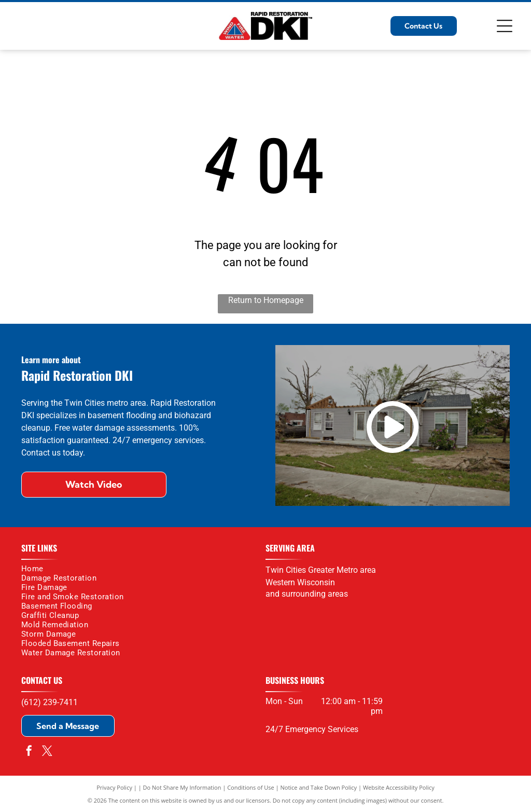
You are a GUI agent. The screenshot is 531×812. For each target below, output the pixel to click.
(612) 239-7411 (50, 702)
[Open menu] (505, 26)
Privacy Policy (114, 787)
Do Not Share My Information (182, 787)
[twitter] (47, 752)
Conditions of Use (251, 787)
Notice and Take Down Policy (319, 787)
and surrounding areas (307, 594)
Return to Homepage (266, 300)
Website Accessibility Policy (399, 787)
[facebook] (29, 752)
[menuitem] (138, 569)
